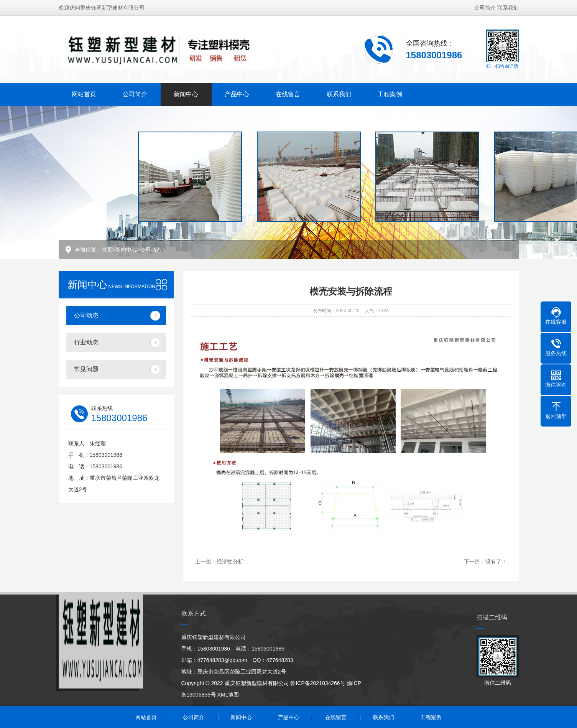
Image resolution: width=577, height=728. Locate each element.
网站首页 (84, 94)
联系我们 (508, 8)
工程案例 (390, 94)
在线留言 (288, 94)
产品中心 (237, 94)
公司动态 (151, 250)
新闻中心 (186, 94)
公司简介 (485, 8)
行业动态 (86, 342)
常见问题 (86, 369)
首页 (107, 250)
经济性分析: (231, 562)
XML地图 (228, 695)
